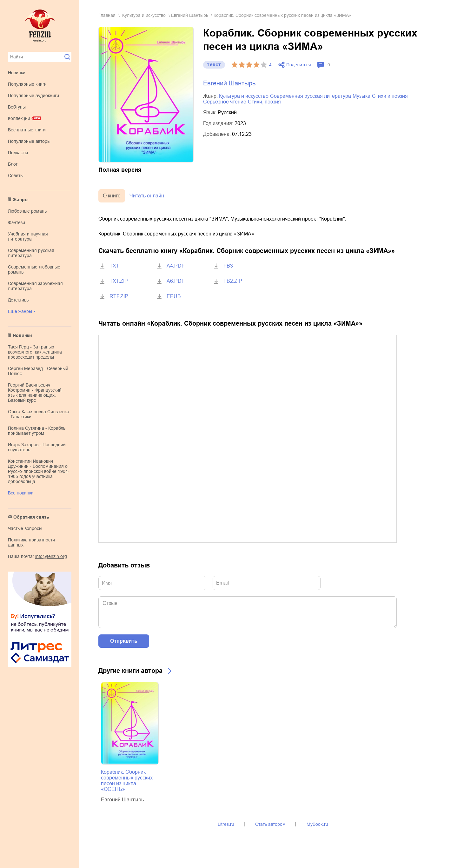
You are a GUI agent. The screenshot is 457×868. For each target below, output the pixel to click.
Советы (16, 176)
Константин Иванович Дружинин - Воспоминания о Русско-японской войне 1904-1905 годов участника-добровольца (39, 471)
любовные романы (28, 211)
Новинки (17, 73)
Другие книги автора (130, 671)
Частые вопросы (25, 528)
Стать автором (270, 824)
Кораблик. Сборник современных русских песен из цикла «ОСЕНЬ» (127, 781)
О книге (112, 196)
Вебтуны (17, 107)
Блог (13, 164)
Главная (107, 15)
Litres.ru (226, 824)
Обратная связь (31, 517)
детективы (19, 300)
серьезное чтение (225, 102)
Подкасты (18, 153)
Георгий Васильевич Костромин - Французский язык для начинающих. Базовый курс (35, 393)
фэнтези (17, 222)
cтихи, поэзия (264, 102)
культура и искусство (144, 15)
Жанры (21, 200)
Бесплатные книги (27, 130)
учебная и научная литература (28, 236)
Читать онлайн (147, 196)
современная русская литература (31, 253)
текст (214, 65)
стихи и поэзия (390, 96)
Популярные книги (27, 84)
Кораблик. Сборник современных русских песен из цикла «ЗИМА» (176, 234)
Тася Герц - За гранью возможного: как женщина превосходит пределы (35, 352)
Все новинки (21, 493)
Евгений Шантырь (190, 15)
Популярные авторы (29, 141)
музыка (361, 96)
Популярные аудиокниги (33, 96)
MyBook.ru (317, 824)
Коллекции (19, 118)
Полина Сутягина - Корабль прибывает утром (37, 431)
